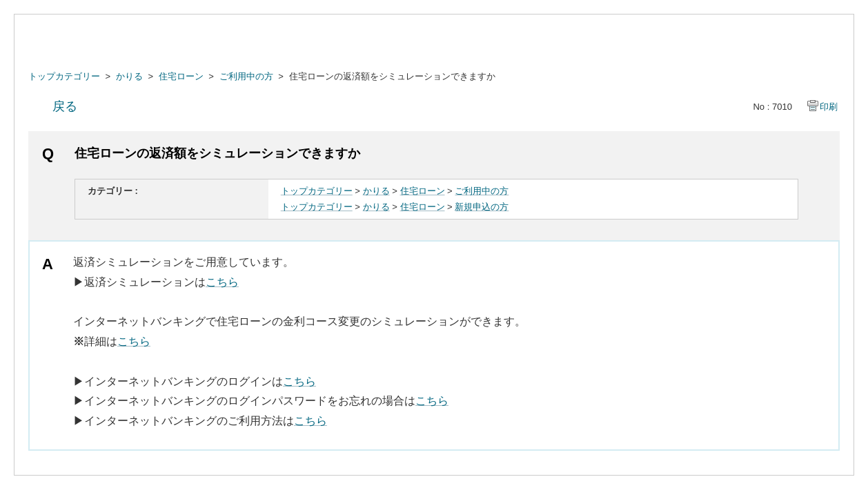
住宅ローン (181, 76)
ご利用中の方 (246, 76)
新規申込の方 (482, 207)
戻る (65, 106)
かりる (129, 76)
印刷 (829, 107)
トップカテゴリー (64, 76)
